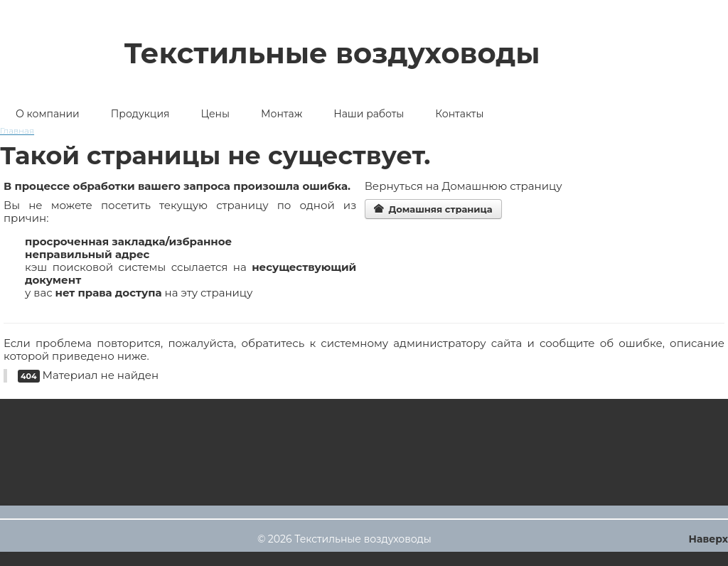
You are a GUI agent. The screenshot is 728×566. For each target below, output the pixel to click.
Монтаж (282, 114)
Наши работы (369, 114)
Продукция (140, 114)
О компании (48, 114)
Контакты (459, 114)
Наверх (708, 539)
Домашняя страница (433, 209)
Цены (215, 114)
